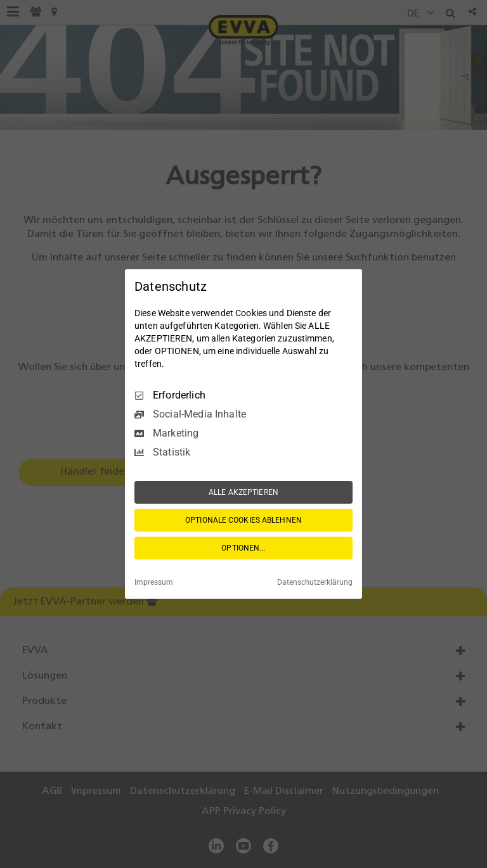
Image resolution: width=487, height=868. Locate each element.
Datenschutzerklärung (315, 582)
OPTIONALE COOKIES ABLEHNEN (243, 520)
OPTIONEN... (243, 548)
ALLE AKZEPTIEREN (243, 492)
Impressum (154, 582)
